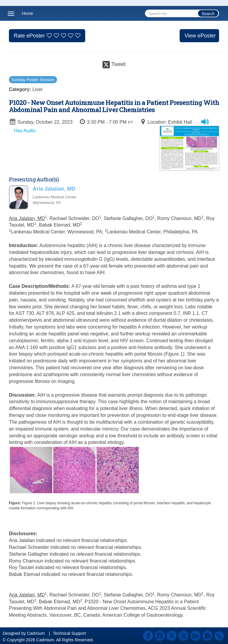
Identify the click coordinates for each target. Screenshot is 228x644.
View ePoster (200, 36)
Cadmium (36, 633)
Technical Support (69, 633)
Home (27, 13)
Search (208, 14)
